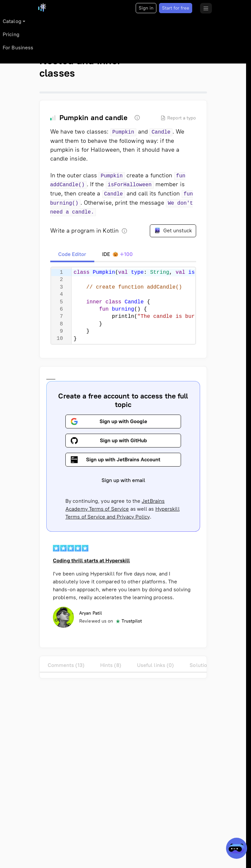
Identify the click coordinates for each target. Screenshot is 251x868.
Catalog (12, 21)
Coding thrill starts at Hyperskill (91, 561)
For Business (18, 48)
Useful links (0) (156, 665)
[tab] (72, 254)
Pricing (11, 34)
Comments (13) (66, 665)
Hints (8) (111, 665)
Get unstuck (173, 230)
